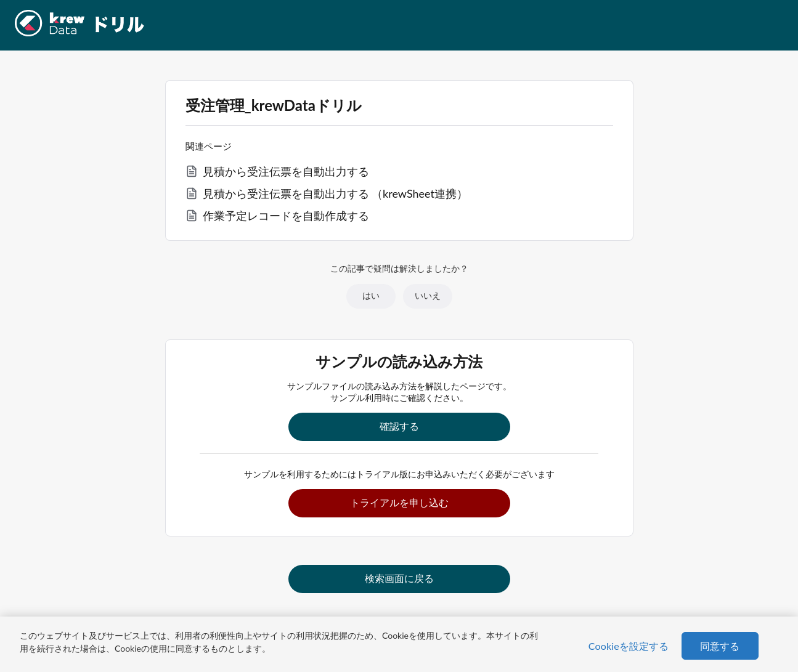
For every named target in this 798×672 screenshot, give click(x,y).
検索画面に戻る (399, 578)
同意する (720, 646)
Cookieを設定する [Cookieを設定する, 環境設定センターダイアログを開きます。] (629, 646)
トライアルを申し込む (399, 502)
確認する (399, 426)
